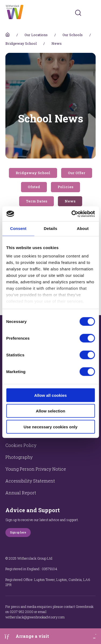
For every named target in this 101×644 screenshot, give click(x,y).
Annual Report (21, 493)
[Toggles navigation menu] (92, 13)
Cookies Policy (21, 445)
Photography (19, 457)
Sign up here (18, 533)
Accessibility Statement (30, 481)
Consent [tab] (18, 228)
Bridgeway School (21, 43)
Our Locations (36, 35)
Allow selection (50, 411)
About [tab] (83, 228)
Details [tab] (51, 228)
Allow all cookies (50, 395)
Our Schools (73, 35)
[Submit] (78, 13)
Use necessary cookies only (50, 427)
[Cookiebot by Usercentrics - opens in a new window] (72, 214)
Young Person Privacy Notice (36, 469)
